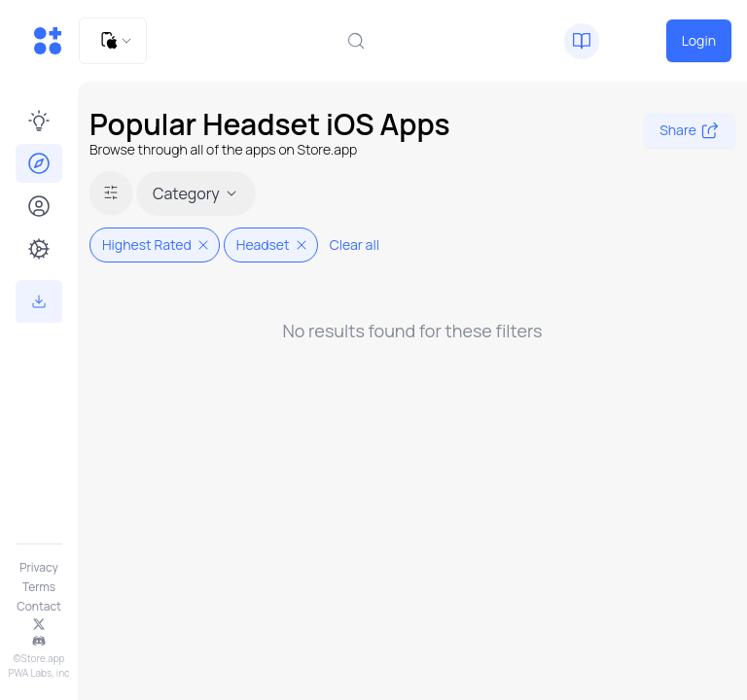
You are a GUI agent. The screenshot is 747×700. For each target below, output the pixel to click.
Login (699, 40)
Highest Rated (157, 245)
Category (196, 193)
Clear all (355, 245)
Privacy (39, 568)
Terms (39, 587)
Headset (273, 245)
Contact (39, 607)
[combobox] (113, 41)
